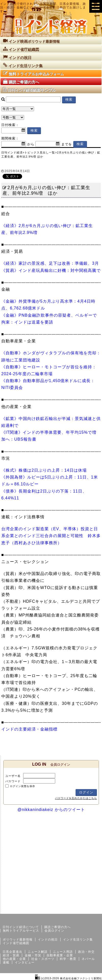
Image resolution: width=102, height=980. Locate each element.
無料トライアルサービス (21, 931)
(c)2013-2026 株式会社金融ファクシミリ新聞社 (69, 978)
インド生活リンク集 (78, 940)
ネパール (88, 959)
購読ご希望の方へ (57, 927)
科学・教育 (68, 959)
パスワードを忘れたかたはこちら (76, 798)
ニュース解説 (38, 952)
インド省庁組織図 (16, 943)
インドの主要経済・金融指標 (29, 729)
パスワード (13, 781)
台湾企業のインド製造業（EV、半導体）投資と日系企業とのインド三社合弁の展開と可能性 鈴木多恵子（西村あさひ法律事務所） (51, 536)
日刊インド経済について (21, 927)
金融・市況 (33, 955)
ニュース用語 (63, 952)
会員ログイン (54, 931)
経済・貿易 (11, 955)
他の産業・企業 (14, 959)
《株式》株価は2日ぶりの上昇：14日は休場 (44, 470)
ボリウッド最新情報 (18, 940)
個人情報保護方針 (90, 910)
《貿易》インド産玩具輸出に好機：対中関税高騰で (51, 270)
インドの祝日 (48, 940)
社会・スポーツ (43, 959)
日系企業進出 (12, 952)
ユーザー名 (13, 776)
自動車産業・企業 (60, 955)
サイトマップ (63, 910)
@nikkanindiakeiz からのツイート (51, 810)
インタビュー (25, 962)
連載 (6, 962)
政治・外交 (86, 952)
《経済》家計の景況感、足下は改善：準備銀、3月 (50, 263)
